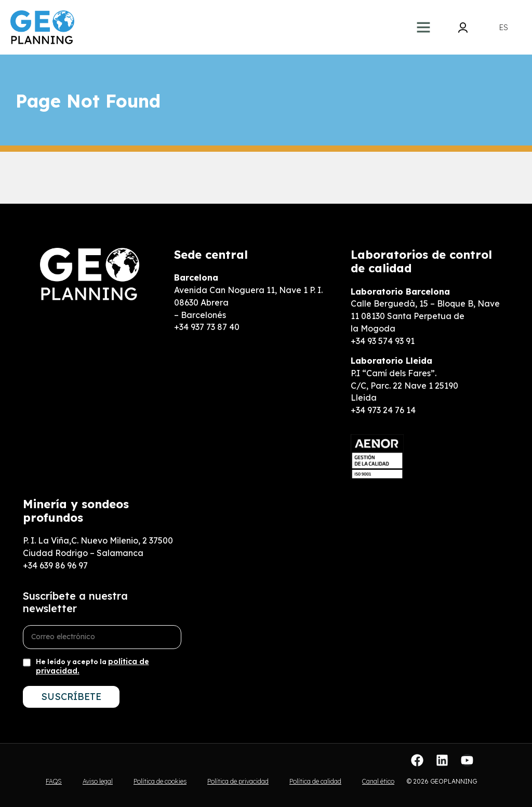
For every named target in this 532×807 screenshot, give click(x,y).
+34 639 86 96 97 (55, 565)
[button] (423, 27)
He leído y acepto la (92, 666)
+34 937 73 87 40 (207, 327)
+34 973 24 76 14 (383, 410)
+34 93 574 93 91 (383, 341)
